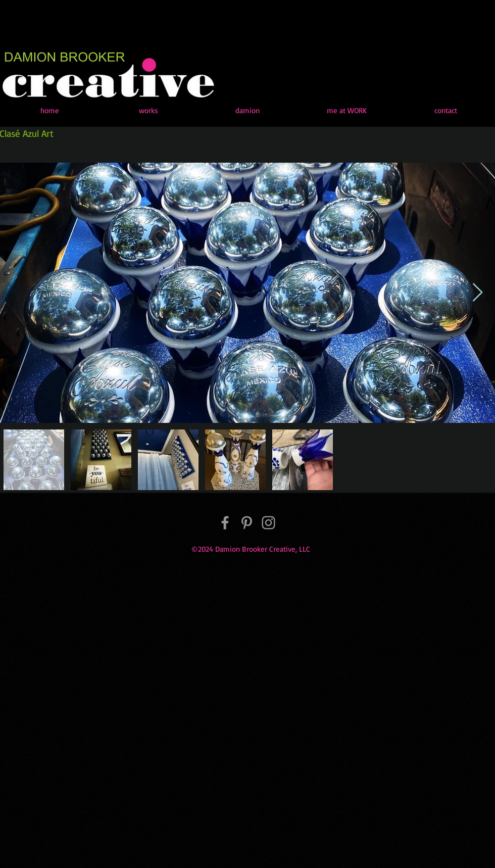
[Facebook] (225, 523)
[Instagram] (268, 523)
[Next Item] (478, 293)
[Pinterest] (247, 523)
